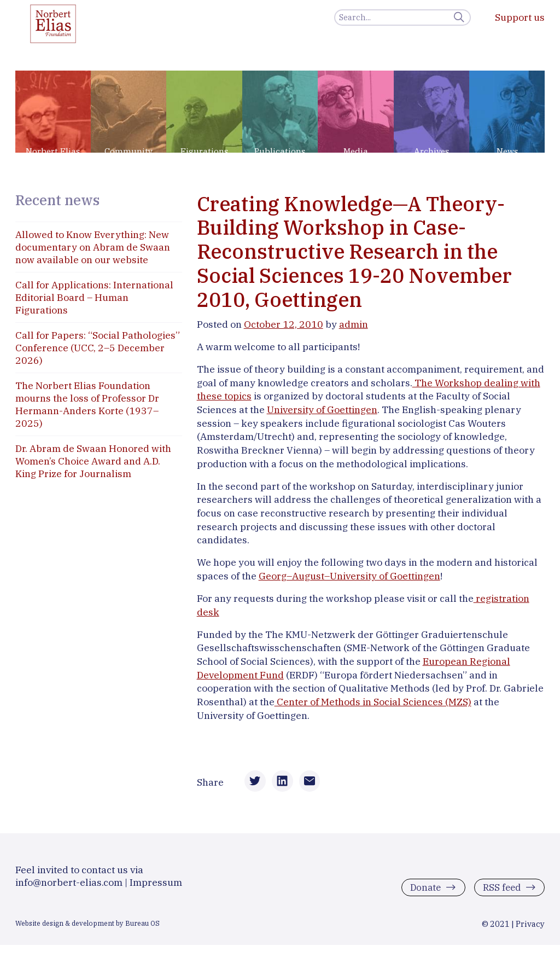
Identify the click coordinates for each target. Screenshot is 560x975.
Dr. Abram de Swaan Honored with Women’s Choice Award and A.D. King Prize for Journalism (93, 461)
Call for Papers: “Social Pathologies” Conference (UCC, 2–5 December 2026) (98, 348)
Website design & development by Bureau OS (87, 930)
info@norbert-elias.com (69, 889)
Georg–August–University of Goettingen (349, 576)
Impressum (156, 889)
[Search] (402, 18)
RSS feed (500, 894)
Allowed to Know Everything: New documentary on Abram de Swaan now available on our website (93, 247)
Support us (520, 17)
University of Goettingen (322, 410)
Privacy (530, 930)
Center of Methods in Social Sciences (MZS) (373, 702)
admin (354, 324)
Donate (422, 894)
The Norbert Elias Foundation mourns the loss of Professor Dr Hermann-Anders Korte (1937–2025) (87, 404)
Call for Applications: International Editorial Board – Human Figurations (94, 297)
